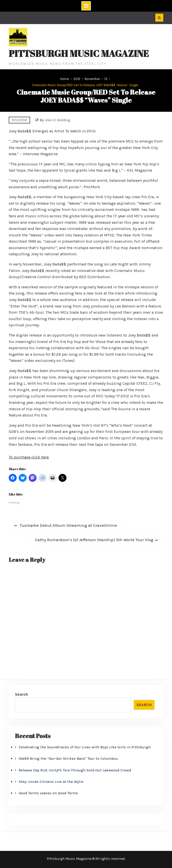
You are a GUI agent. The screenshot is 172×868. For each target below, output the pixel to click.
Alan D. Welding (58, 120)
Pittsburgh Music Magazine (79, 53)
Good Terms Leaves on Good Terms (48, 793)
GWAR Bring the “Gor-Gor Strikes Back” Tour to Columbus (68, 758)
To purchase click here (29, 457)
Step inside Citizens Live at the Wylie (51, 782)
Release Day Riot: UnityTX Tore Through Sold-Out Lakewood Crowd (75, 770)
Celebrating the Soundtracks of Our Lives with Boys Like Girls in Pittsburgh (85, 747)
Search (21, 694)
